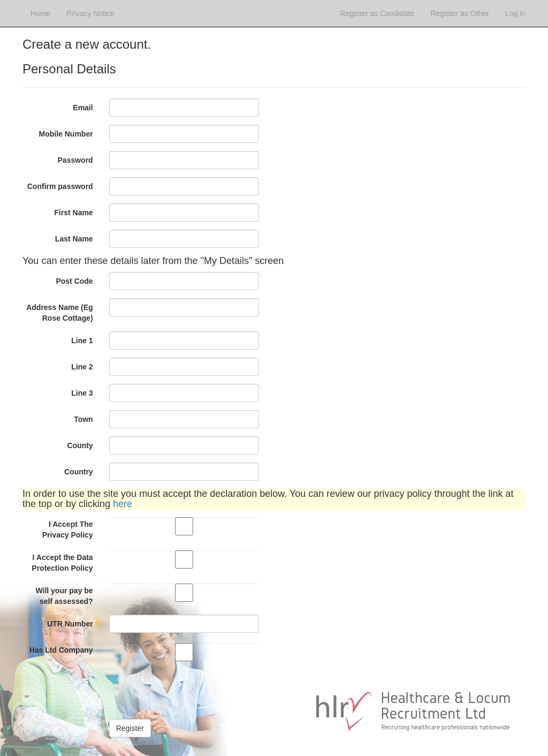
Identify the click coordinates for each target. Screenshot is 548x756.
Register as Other (460, 13)
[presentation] (191, 690)
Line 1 (82, 341)
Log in (515, 13)
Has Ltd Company (61, 650)
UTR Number (70, 624)
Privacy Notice (90, 13)
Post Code (74, 281)
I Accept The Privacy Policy (68, 530)
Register (130, 728)
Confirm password (60, 186)
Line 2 (82, 367)
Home (40, 13)
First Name (73, 213)
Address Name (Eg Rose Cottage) (59, 313)
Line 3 (82, 393)
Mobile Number (66, 134)
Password (75, 160)
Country (79, 472)
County (80, 445)
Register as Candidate (378, 13)
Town (83, 419)
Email (83, 108)
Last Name (74, 239)
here (123, 504)
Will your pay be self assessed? (64, 596)
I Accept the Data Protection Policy (62, 563)
